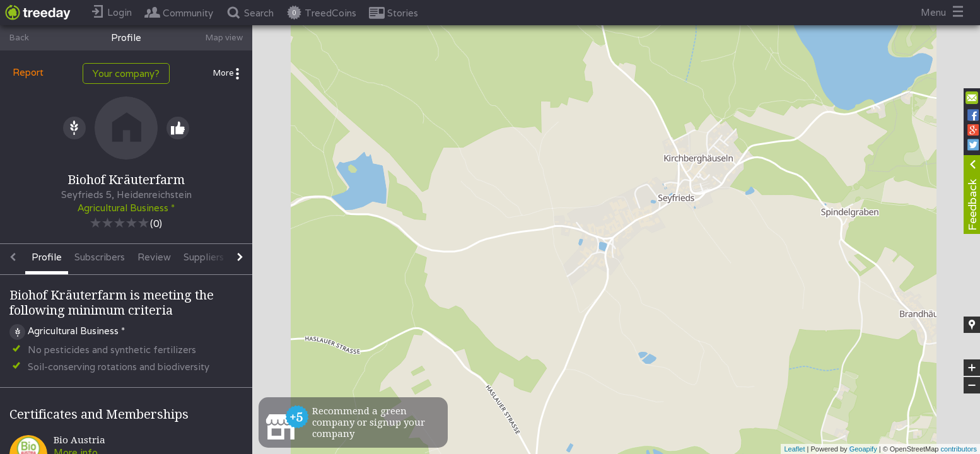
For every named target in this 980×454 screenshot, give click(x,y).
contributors (959, 449)
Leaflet (794, 449)
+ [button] (972, 368)
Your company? (126, 73)
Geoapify (863, 449)
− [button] (972, 385)
